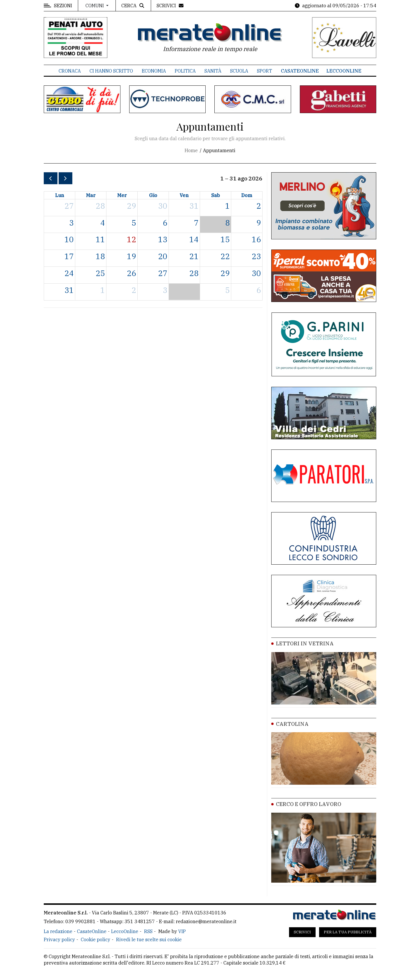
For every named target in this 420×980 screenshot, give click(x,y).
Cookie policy (96, 939)
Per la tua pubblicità (348, 932)
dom (247, 195)
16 (256, 239)
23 (256, 256)
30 (163, 206)
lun (60, 195)
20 (163, 256)
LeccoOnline (344, 71)
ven (184, 195)
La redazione (58, 931)
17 (69, 256)
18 (100, 256)
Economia (154, 71)
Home (191, 150)
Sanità (213, 71)
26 (132, 273)
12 (132, 239)
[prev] (51, 178)
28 (100, 206)
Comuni (95, 6)
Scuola (239, 71)
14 (194, 239)
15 (225, 239)
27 (69, 206)
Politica (185, 71)
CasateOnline (300, 71)
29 (132, 206)
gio (153, 195)
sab (216, 195)
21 (194, 256)
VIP (182, 931)
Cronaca (70, 71)
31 (194, 206)
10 (69, 239)
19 (132, 256)
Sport (265, 71)
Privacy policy (59, 939)
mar (91, 195)
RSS (148, 931)
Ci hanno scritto (111, 71)
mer (122, 195)
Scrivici (302, 932)
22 (225, 256)
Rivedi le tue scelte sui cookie (149, 939)
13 (163, 239)
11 (100, 239)
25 (100, 273)
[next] (65, 178)
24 (69, 273)
